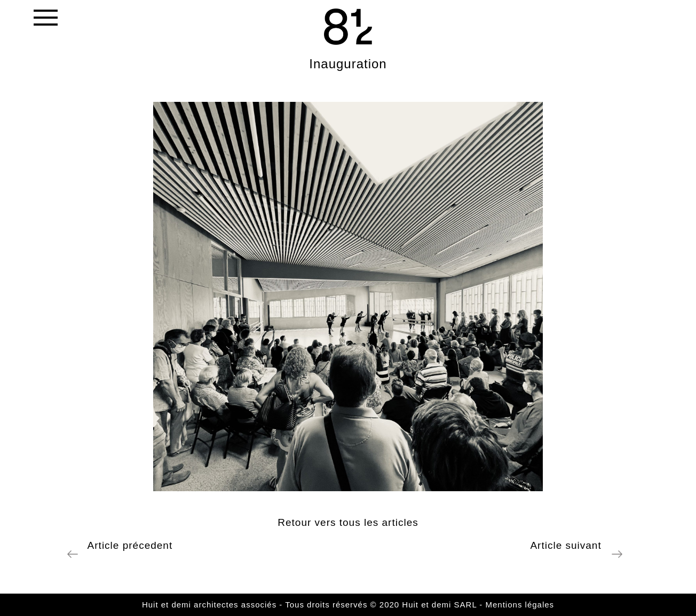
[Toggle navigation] (45, 20)
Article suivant (569, 545)
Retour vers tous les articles (348, 522)
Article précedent (127, 545)
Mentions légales (520, 605)
